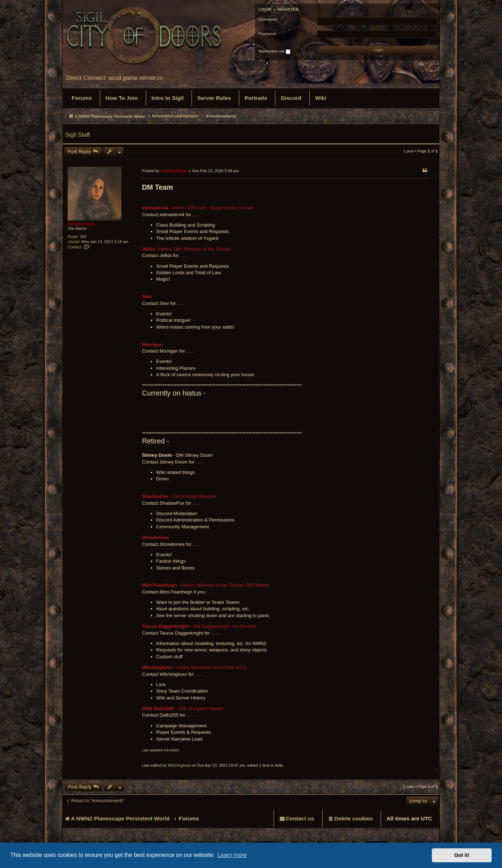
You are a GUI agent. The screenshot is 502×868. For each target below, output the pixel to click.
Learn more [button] (232, 855)
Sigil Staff (78, 135)
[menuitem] (82, 98)
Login (265, 9)
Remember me (274, 52)
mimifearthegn (81, 224)
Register (288, 9)
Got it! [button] (462, 855)
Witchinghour (179, 765)
